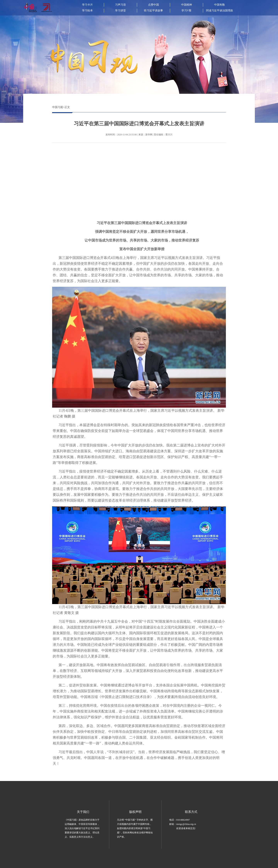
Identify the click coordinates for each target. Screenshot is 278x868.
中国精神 (186, 5)
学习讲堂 (120, 11)
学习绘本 (87, 11)
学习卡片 (87, 5)
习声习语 (120, 5)
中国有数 (220, 5)
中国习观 (58, 107)
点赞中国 (153, 5)
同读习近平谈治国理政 (220, 11)
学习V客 (186, 11)
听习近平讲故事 (153, 11)
